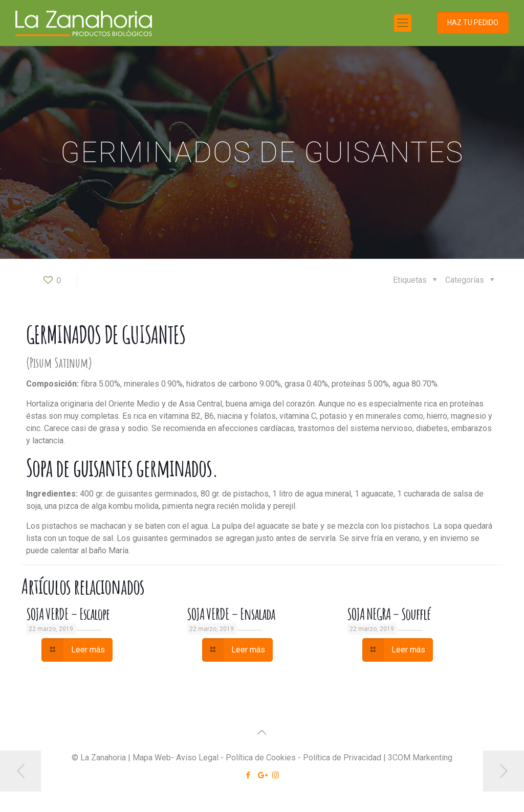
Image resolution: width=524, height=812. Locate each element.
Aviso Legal (197, 758)
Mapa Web (152, 758)
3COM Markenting (420, 758)
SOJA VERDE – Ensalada (231, 614)
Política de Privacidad (342, 758)
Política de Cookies (261, 758)
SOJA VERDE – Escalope (68, 614)
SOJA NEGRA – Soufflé (389, 614)
